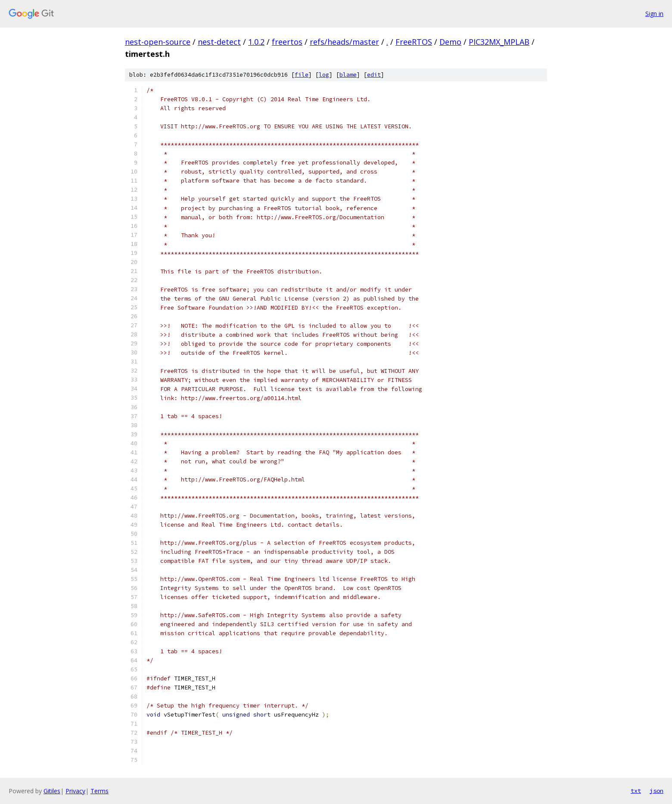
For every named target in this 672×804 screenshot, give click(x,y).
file (302, 75)
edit (374, 75)
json (656, 791)
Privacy (75, 791)
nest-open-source (158, 42)
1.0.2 (256, 42)
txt (636, 791)
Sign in (654, 14)
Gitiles (52, 791)
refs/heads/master (344, 42)
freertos (287, 42)
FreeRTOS (414, 42)
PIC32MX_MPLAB (499, 42)
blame (348, 75)
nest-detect (219, 42)
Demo (450, 42)
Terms (100, 791)
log (324, 75)
